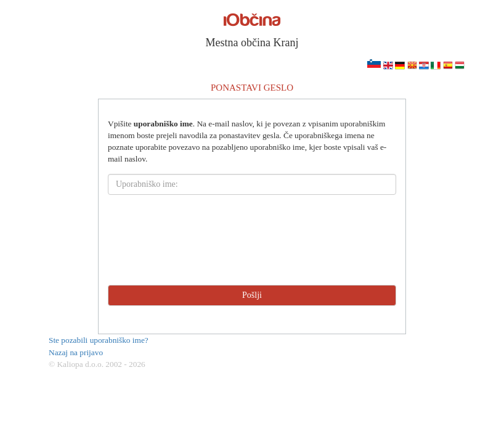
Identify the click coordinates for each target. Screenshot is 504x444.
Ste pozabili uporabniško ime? (99, 340)
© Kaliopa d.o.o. (76, 364)
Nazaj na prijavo (76, 352)
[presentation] (252, 240)
